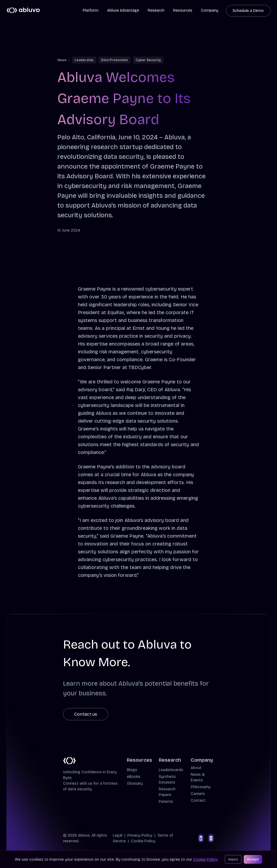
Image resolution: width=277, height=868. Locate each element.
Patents (166, 802)
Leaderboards (171, 770)
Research (156, 10)
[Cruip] (23, 10)
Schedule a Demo (248, 11)
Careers (198, 794)
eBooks (134, 777)
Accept (253, 859)
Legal (118, 835)
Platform (91, 10)
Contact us (86, 714)
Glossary (135, 783)
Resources (183, 10)
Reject (233, 859)
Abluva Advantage (123, 10)
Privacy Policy (140, 835)
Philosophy (201, 787)
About (196, 768)
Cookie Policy (143, 841)
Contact (198, 800)
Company (210, 10)
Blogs (132, 770)
